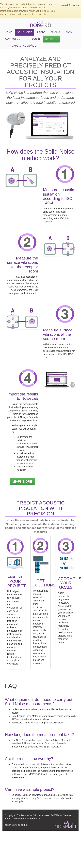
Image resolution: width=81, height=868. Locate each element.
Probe (41, 32)
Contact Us (13, 39)
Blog (69, 32)
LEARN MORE (22, 482)
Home (8, 32)
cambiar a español (24, 46)
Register (51, 39)
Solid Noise (24, 32)
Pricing (55, 32)
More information (70, 5)
